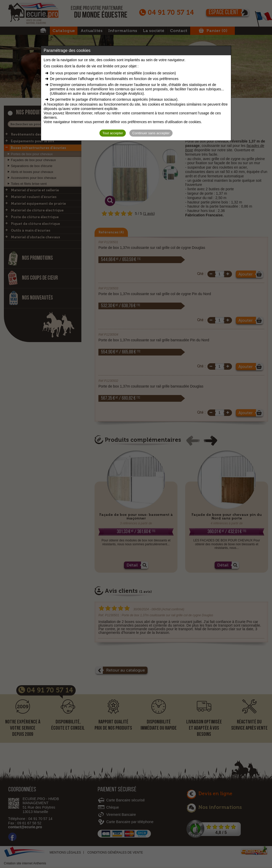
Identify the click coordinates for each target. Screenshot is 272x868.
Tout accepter (113, 133)
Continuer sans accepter (151, 133)
